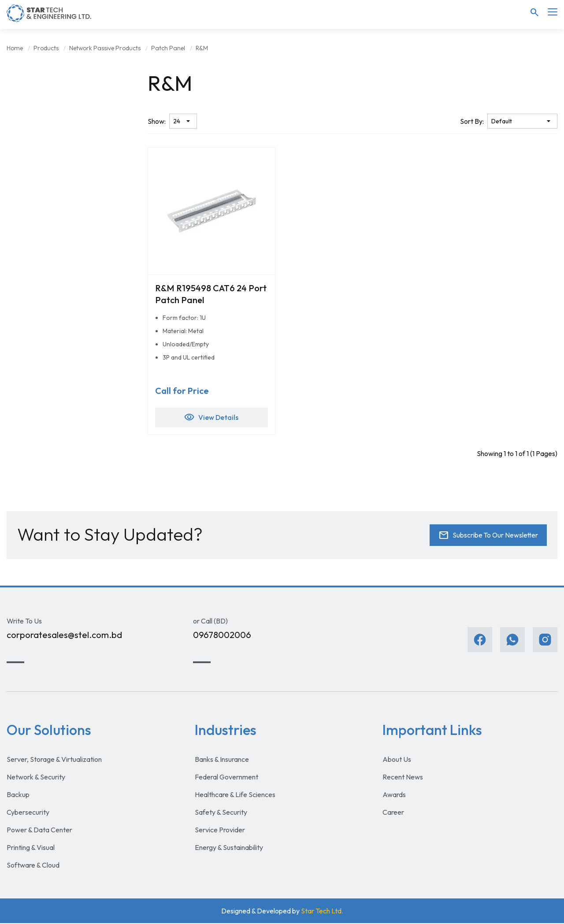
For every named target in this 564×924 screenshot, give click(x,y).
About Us (397, 760)
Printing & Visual (31, 848)
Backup (18, 795)
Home (15, 48)
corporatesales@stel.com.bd (64, 636)
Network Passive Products (105, 48)
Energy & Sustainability (229, 848)
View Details (211, 418)
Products (46, 48)
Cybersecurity (28, 813)
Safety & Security (221, 813)
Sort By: (472, 121)
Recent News (403, 778)
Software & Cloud (33, 866)
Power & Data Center (39, 831)
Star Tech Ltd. (322, 912)
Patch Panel (168, 48)
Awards (394, 795)
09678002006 (222, 636)
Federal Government (226, 778)
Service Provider (220, 831)
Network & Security (36, 778)
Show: (157, 121)
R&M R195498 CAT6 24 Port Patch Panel (211, 294)
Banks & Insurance (222, 760)
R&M (202, 48)
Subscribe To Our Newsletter (487, 536)
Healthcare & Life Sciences (235, 795)
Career (393, 813)
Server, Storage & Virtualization (54, 760)
